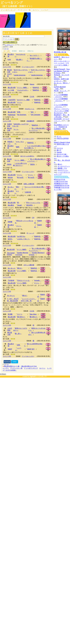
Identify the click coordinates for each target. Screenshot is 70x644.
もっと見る (58, 190)
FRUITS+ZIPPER (63, 138)
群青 (19, 112)
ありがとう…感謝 (23, 100)
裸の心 (20, 268)
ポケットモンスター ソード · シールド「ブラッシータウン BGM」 (62, 63)
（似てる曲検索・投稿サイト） (17, 6)
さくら (20, 102)
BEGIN (10, 178)
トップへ (6, 368)
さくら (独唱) (22, 250)
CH (33, 218)
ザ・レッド (30, 233)
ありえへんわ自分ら (27, 156)
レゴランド (9, 45)
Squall (19, 205)
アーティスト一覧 (16, 368)
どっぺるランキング (31, 368)
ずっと (59, 136)
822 (32, 112)
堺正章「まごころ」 (61, 91)
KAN (9, 60)
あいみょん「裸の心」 (62, 83)
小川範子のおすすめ (61, 181)
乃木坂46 (11, 280)
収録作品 (36, 88)
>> (8, 49)
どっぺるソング (12, 2)
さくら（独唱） (23, 88)
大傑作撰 (28, 192)
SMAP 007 (31, 349)
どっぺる (8, 10)
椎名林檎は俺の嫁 (60, 52)
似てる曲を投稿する (10, 42)
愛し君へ (18, 334)
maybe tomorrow (20, 75)
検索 (17, 39)
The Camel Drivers (11, 254)
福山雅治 (11, 205)
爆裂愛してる (62, 168)
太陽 (18, 345)
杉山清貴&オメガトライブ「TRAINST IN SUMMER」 (61, 127)
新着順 (14, 51)
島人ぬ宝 (20, 177)
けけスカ (60, 148)
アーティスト (24, 10)
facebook (7, 362)
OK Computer (36, 115)
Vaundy (59, 152)
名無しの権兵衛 (29, 184)
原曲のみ (31, 51)
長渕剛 (10, 314)
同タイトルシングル (33, 203)
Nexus (32, 84)
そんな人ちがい (23, 90)
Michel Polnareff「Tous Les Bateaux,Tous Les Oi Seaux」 (62, 71)
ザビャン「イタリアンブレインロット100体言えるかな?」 (62, 111)
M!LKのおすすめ (60, 179)
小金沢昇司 (12, 100)
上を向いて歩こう (23, 239)
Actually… (38, 280)
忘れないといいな (23, 280)
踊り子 (59, 150)
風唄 (18, 147)
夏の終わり (21, 317)
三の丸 (32, 97)
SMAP (10, 349)
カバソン (36, 10)
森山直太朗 (12, 88)
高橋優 (10, 222)
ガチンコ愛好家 (29, 265)
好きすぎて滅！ (62, 154)
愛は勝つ (19, 60)
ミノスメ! (45, 10)
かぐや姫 (11, 90)
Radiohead (12, 115)
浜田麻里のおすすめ (61, 183)
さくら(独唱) (22, 271)
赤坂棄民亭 (30, 121)
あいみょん (12, 268)
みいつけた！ (34, 55)
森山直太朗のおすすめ (29, 366)
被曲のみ (22, 51)
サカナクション (63, 170)
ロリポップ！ (43, 376)
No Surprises (22, 115)
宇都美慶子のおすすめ (62, 187)
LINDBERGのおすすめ (62, 185)
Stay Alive (33, 314)
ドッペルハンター (28, 67)
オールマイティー (64, 166)
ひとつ (20, 314)
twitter (15, 362)
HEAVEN (29, 205)
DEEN (9, 164)
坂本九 (10, 239)
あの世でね (21, 236)
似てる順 (7, 51)
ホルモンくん (30, 109)
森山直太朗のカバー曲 (12, 366)
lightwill (33, 376)
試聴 (48, 55)
